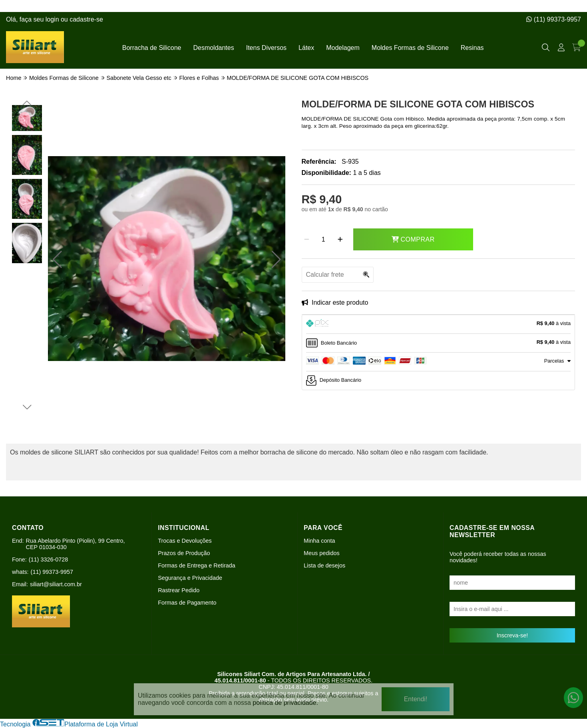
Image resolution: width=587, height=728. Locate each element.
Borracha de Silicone (152, 48)
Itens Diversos (266, 48)
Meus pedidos (322, 553)
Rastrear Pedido (179, 590)
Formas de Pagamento (187, 603)
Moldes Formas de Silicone (410, 48)
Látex (306, 48)
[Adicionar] (340, 240)
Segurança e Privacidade (190, 578)
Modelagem (343, 48)
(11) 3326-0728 (48, 559)
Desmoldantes (213, 48)
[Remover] (307, 240)
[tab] (439, 324)
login (53, 19)
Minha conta (319, 541)
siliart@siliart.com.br (56, 584)
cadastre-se (86, 19)
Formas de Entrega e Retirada (197, 565)
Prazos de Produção (184, 553)
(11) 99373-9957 (554, 19)
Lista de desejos (324, 565)
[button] (57, 260)
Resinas (472, 48)
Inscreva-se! (512, 635)
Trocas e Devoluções (185, 541)
